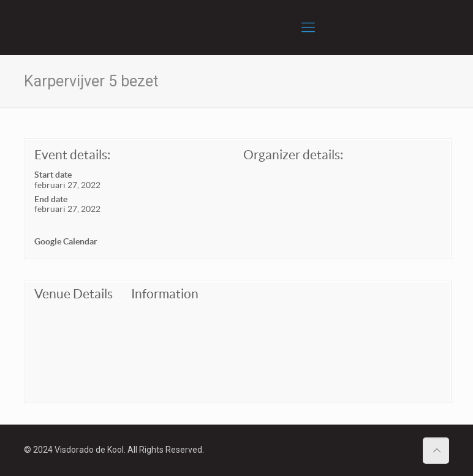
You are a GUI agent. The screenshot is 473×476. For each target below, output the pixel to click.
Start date (53, 175)
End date (51, 199)
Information (165, 294)
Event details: (72, 155)
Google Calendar (66, 241)
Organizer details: (293, 155)
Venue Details (74, 294)
